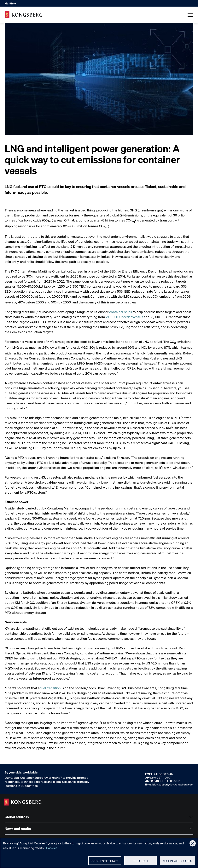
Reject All (141, 863)
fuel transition (51, 688)
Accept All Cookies (177, 863)
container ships (121, 312)
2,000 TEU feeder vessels (124, 317)
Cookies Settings (105, 863)
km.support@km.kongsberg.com (174, 784)
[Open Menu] (190, 15)
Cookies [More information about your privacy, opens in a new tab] (52, 850)
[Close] (193, 845)
